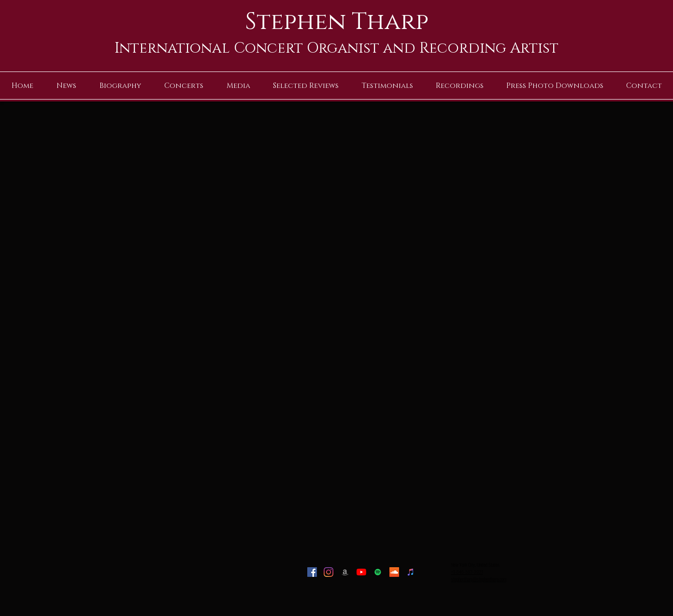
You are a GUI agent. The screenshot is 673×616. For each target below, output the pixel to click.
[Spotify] (378, 572)
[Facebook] (312, 572)
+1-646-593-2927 (467, 572)
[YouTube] (361, 572)
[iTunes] (411, 572)
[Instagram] (329, 572)
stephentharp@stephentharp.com (479, 579)
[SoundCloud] (394, 572)
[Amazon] (345, 572)
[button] (238, 86)
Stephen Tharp (337, 22)
